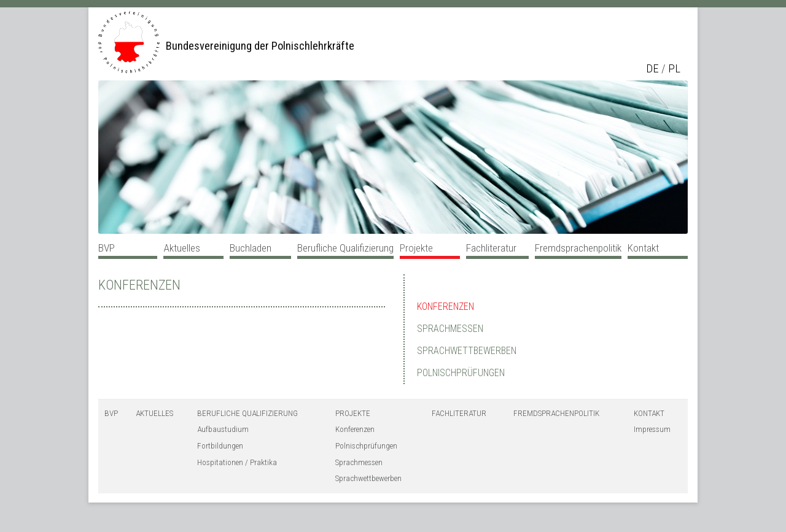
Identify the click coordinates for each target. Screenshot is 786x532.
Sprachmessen (450, 329)
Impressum (652, 429)
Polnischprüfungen (461, 373)
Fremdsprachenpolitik (578, 248)
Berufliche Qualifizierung (345, 248)
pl (674, 69)
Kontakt (643, 248)
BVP (107, 248)
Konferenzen (139, 285)
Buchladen (251, 248)
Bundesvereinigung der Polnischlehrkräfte (260, 46)
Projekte (416, 248)
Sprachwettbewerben (467, 351)
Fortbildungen (220, 446)
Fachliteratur (491, 248)
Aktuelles (182, 248)
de (652, 69)
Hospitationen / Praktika (237, 462)
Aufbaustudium (223, 429)
